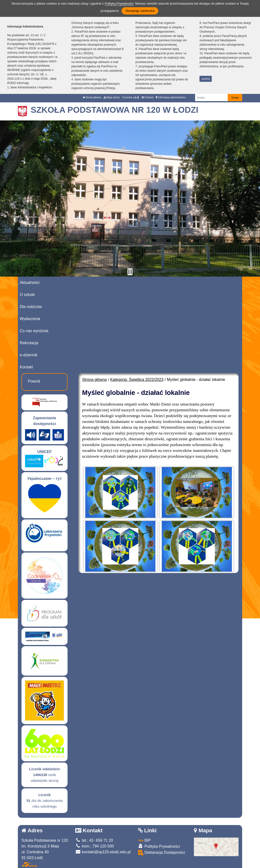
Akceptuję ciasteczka (140, 11)
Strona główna (92, 97)
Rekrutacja (29, 343)
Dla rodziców (31, 307)
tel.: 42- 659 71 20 (94, 840)
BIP (144, 840)
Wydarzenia (30, 319)
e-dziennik (29, 355)
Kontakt (26, 367)
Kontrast (147, 97)
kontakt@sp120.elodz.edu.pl (103, 852)
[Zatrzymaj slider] (130, 272)
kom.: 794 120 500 (95, 846)
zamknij (206, 79)
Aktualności (30, 283)
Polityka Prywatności (159, 846)
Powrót (34, 381)
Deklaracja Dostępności (162, 853)
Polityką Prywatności (119, 3)
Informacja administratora (171, 97)
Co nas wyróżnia (34, 331)
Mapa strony (112, 97)
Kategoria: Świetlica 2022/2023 (137, 380)
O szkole (27, 295)
